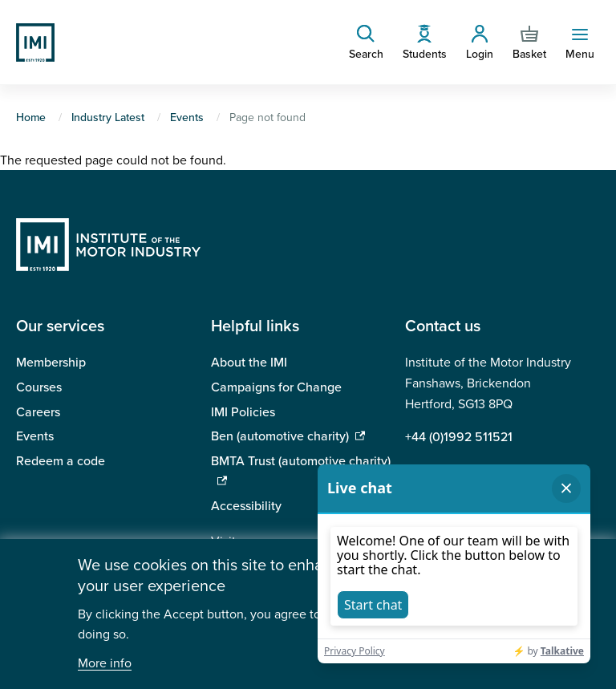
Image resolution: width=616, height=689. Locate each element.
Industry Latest (108, 118)
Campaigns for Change (276, 387)
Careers (38, 412)
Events (187, 118)
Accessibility (246, 506)
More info (105, 664)
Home (31, 118)
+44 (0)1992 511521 (459, 437)
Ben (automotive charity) (280, 436)
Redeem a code (61, 461)
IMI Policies (243, 412)
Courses (39, 387)
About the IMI (249, 363)
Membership (51, 363)
